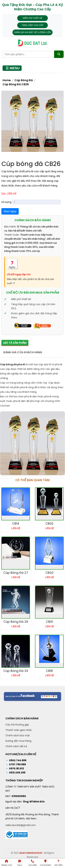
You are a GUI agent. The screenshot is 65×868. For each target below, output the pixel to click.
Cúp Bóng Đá (24, 80)
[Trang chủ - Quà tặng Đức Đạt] (32, 43)
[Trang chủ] (6, 863)
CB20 (49, 573)
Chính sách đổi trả (16, 746)
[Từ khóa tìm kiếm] (27, 54)
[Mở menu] (12, 68)
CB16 (49, 671)
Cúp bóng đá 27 (16, 573)
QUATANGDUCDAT (31, 853)
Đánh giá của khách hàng (23, 352)
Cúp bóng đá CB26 (16, 84)
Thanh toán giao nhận (19, 730)
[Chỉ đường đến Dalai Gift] (45, 863)
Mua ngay (10, 211)
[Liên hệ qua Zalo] (19, 863)
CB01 (49, 622)
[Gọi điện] (32, 863)
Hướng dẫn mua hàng (18, 741)
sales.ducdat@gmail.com (21, 825)
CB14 (16, 523)
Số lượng (6, 202)
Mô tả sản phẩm (15, 343)
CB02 (49, 523)
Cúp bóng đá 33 (16, 671)
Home (7, 80)
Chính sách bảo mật (18, 735)
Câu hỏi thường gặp (17, 725)
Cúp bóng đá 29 (16, 622)
